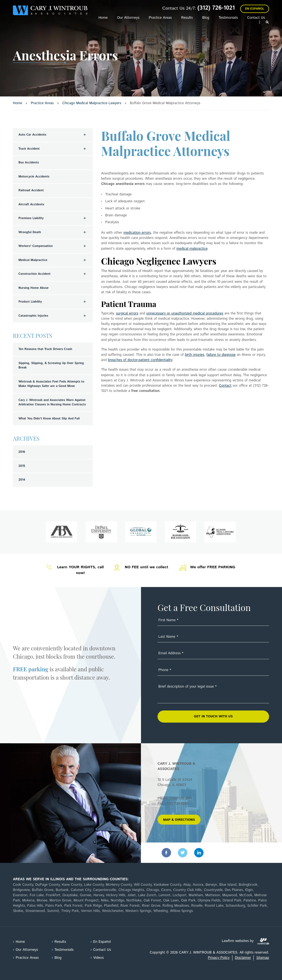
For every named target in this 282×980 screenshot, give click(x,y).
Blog (206, 18)
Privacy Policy (219, 958)
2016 (22, 452)
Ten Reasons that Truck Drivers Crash (45, 349)
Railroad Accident (31, 190)
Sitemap (263, 958)
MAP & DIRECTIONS (179, 820)
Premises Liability (31, 218)
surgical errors (127, 313)
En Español (255, 9)
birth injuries (194, 355)
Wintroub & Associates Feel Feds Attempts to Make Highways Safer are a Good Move (51, 384)
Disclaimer (243, 958)
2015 (22, 466)
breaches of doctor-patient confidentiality (140, 360)
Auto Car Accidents (32, 135)
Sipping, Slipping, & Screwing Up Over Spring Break (51, 366)
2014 (22, 480)
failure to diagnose (221, 355)
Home (103, 18)
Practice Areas (160, 18)
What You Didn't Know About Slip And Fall (49, 419)
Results (187, 18)
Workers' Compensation (36, 246)
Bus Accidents (29, 163)
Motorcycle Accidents (34, 177)
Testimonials (228, 18)
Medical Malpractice (33, 260)
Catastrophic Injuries (33, 316)
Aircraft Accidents (31, 204)
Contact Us (256, 18)
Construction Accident (34, 274)
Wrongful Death (30, 232)
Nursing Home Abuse (33, 288)
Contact (225, 386)
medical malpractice (192, 249)
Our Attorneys (128, 18)
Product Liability (30, 302)
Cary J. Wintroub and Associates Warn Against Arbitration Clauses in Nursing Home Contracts (52, 402)
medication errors (137, 233)
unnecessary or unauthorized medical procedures (185, 313)
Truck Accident (29, 149)
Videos (99, 958)
